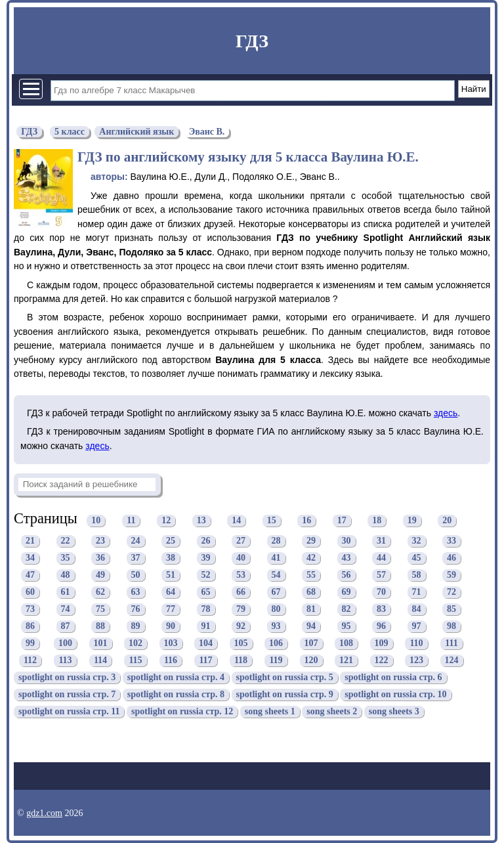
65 (206, 593)
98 (451, 627)
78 (206, 610)
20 (447, 520)
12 (166, 520)
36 (100, 558)
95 (346, 627)
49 (100, 575)
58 (417, 575)
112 (30, 661)
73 (30, 610)
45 (417, 558)
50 (136, 575)
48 (66, 575)
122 (382, 661)
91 (206, 627)
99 (30, 644)
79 (241, 610)
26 (206, 541)
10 (96, 520)
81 (311, 610)
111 (451, 644)
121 (346, 661)
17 (342, 520)
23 (100, 541)
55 (311, 575)
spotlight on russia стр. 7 (67, 695)
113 (65, 661)
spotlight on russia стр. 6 (393, 678)
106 (276, 644)
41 (276, 558)
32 (417, 541)
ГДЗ (252, 41)
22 (66, 541)
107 (311, 644)
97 (417, 627)
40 (241, 558)
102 (136, 644)
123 (416, 661)
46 (451, 558)
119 (276, 661)
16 (306, 520)
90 (171, 627)
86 (30, 627)
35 (66, 558)
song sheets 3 (394, 712)
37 (136, 558)
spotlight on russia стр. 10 (395, 695)
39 (206, 558)
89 (136, 627)
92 (241, 627)
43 (346, 558)
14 (236, 520)
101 (101, 644)
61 (66, 593)
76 (136, 610)
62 (100, 593)
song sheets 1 (270, 712)
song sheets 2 (332, 712)
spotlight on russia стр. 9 (285, 695)
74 (66, 610)
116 (171, 661)
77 (171, 610)
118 (241, 661)
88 (100, 627)
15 (272, 520)
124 (452, 661)
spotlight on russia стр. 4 (176, 678)
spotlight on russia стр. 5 (285, 678)
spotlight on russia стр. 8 (176, 695)
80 (276, 610)
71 (417, 593)
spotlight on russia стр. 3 (67, 678)
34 (30, 558)
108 (346, 644)
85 (451, 610)
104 (206, 644)
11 (131, 520)
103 (171, 644)
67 (276, 593)
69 (346, 593)
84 (417, 610)
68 (311, 593)
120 (311, 661)
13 (201, 520)
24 (136, 541)
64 (171, 593)
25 (171, 541)
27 (241, 541)
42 (311, 558)
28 (276, 541)
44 (381, 558)
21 (30, 541)
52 (206, 575)
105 (241, 644)
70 (381, 593)
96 (381, 627)
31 (381, 541)
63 (136, 593)
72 (451, 593)
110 (416, 644)
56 (346, 575)
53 (241, 575)
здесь (446, 413)
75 (100, 610)
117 (205, 661)
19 (412, 520)
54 (276, 575)
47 (30, 575)
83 (381, 610)
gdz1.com (44, 813)
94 (311, 627)
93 (276, 627)
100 (65, 644)
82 (346, 610)
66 (241, 593)
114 (100, 661)
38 (171, 558)
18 (377, 520)
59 (451, 575)
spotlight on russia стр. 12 (182, 712)
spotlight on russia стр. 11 (69, 712)
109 (382, 644)
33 (451, 541)
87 (66, 627)
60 (30, 593)
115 (135, 661)
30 (346, 541)
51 (171, 575)
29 (311, 541)
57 (381, 575)
